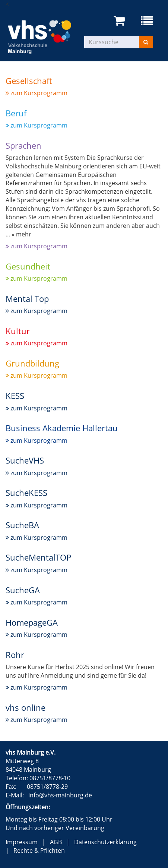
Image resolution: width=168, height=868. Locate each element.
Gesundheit (28, 266)
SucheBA (22, 525)
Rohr (15, 655)
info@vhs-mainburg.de (60, 795)
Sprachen (23, 145)
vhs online (26, 707)
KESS (15, 396)
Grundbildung (32, 363)
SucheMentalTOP (38, 557)
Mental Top (27, 299)
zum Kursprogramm (37, 93)
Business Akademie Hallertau (62, 428)
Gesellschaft (29, 81)
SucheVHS (25, 460)
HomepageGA (32, 622)
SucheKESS (26, 493)
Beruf (16, 113)
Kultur (18, 331)
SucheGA (23, 590)
